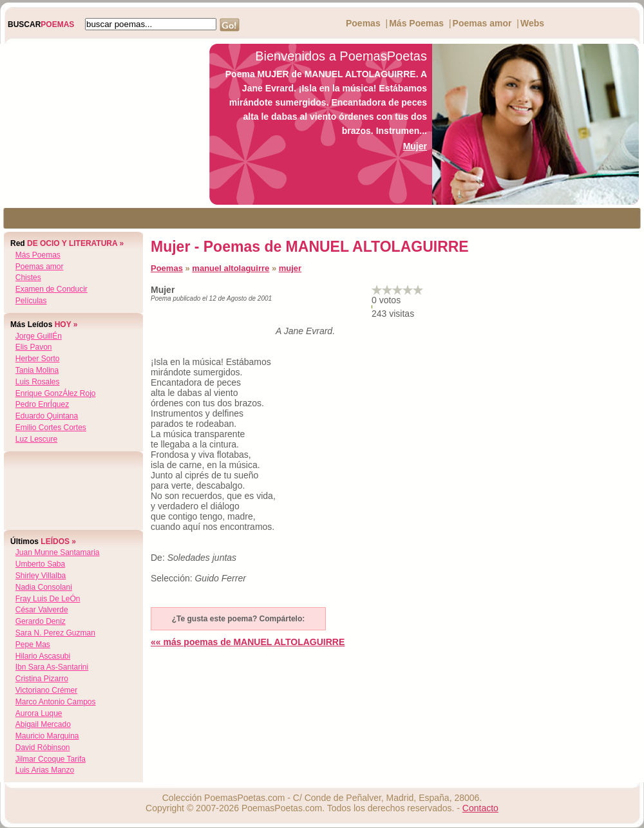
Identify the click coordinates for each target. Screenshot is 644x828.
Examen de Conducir (52, 289)
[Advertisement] (101, 124)
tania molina (37, 370)
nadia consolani (44, 587)
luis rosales (38, 382)
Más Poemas (416, 23)
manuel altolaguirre (231, 268)
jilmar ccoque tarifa (51, 759)
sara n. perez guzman (55, 633)
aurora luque (39, 713)
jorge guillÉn (39, 336)
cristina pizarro (42, 679)
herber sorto (38, 359)
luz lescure (36, 439)
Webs (532, 23)
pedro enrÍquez (42, 404)
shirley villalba (41, 576)
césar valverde (42, 610)
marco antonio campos (56, 702)
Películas (31, 301)
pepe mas (33, 645)
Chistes (28, 278)
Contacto (480, 808)
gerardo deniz (41, 621)
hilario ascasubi (43, 656)
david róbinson (43, 748)
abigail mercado (43, 724)
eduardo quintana (47, 416)
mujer (290, 268)
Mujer (415, 146)
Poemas (363, 23)
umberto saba (40, 564)
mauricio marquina (47, 736)
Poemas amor (482, 23)
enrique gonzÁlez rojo (56, 393)
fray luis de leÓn (48, 599)
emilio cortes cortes (51, 428)
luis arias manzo (45, 770)
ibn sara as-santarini (52, 667)
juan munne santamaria (58, 552)
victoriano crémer (46, 690)
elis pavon (34, 347)
